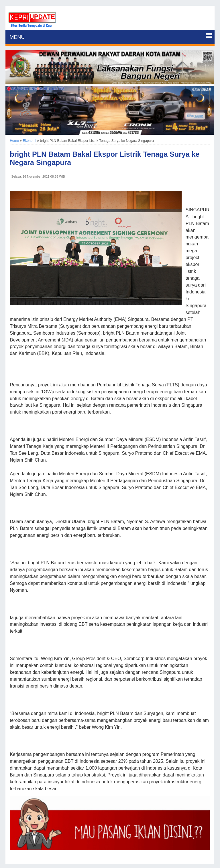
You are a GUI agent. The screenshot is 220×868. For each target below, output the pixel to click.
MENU (17, 37)
